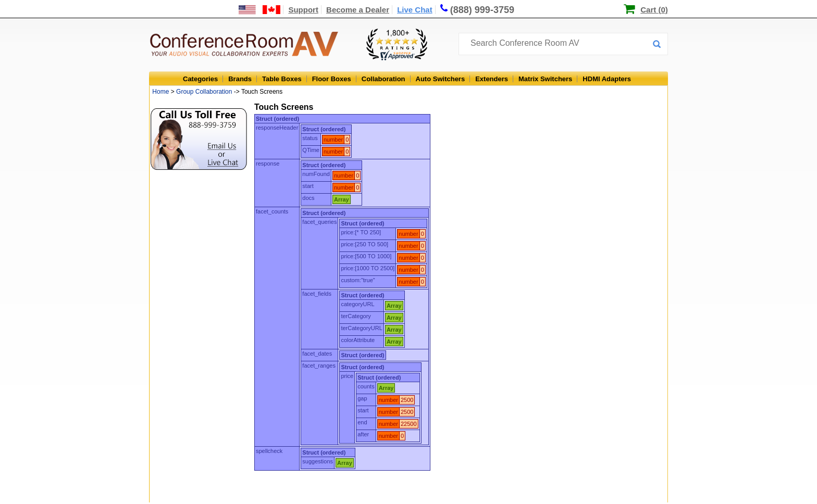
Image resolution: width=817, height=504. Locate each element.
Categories (200, 79)
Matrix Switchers (545, 79)
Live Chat (415, 10)
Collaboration (383, 79)
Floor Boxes (332, 79)
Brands (240, 79)
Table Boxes (282, 79)
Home (160, 92)
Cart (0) (654, 10)
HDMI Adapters (607, 79)
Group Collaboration (204, 92)
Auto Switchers (441, 79)
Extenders (492, 79)
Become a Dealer (358, 10)
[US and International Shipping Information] (260, 10)
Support (303, 10)
